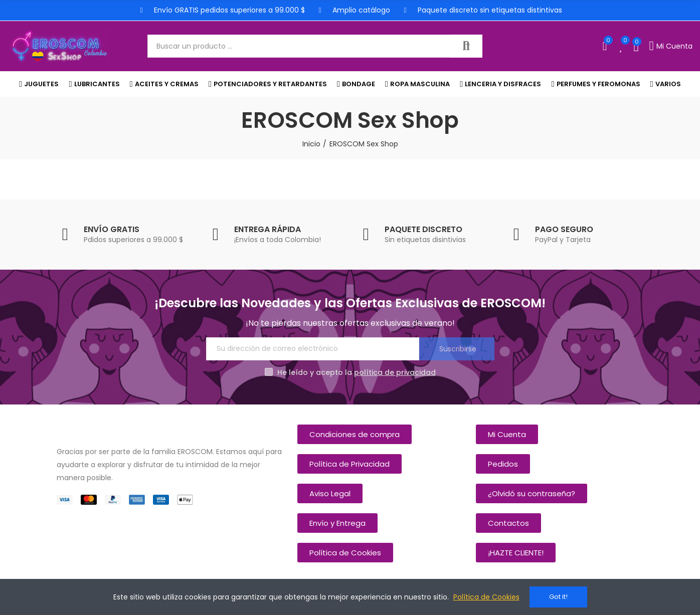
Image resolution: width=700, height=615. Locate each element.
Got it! (558, 597)
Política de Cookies (486, 597)
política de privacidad (395, 372)
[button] (355, 434)
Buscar (466, 46)
